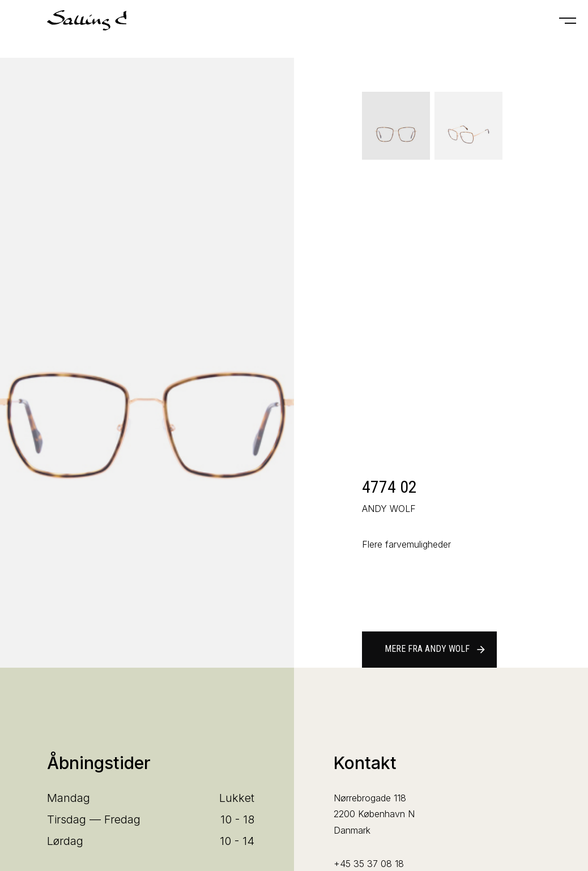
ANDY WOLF (389, 509)
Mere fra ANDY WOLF (436, 650)
